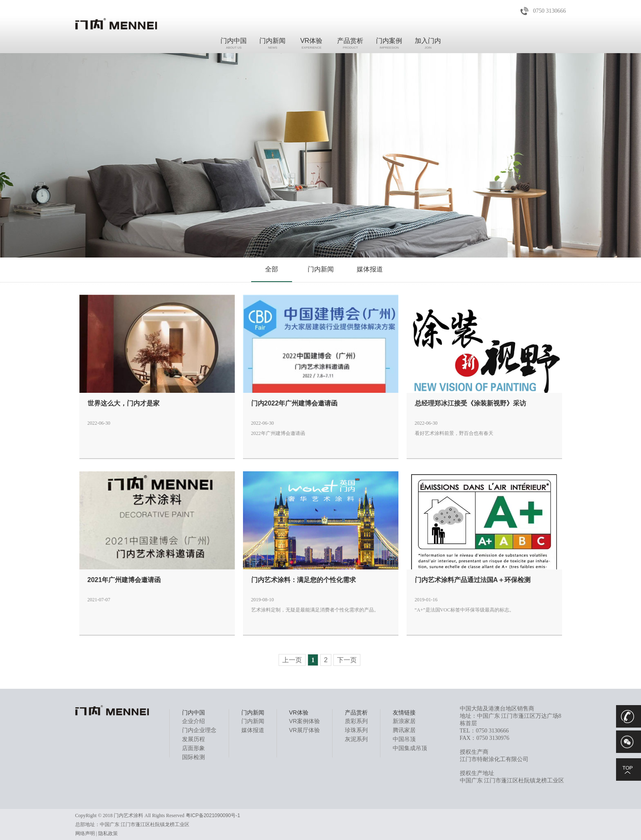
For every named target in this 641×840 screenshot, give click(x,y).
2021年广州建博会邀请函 (124, 580)
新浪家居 (404, 721)
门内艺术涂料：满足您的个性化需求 (304, 580)
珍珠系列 (356, 730)
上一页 (292, 660)
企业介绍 (193, 721)
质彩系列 (356, 721)
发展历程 (193, 739)
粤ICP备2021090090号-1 (213, 815)
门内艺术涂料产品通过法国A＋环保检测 (473, 580)
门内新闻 (253, 712)
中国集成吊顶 (410, 748)
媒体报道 (253, 730)
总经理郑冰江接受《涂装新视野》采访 (470, 403)
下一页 (347, 660)
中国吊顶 (404, 739)
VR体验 (299, 712)
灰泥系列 (356, 739)
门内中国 (193, 712)
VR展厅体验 (305, 730)
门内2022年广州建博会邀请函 (295, 403)
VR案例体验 (305, 721)
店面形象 (193, 748)
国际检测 (193, 757)
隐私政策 (108, 833)
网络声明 (85, 833)
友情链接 (404, 712)
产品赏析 (356, 712)
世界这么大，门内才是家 (124, 403)
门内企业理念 (199, 730)
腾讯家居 (404, 730)
